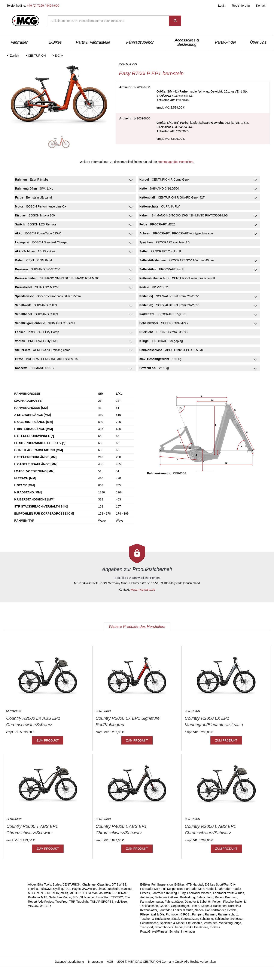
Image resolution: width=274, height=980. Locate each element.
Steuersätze (194, 923)
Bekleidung (187, 897)
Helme (195, 906)
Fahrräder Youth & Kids (229, 893)
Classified (104, 884)
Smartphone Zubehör (169, 927)
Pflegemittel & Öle (152, 914)
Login (222, 6)
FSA (68, 889)
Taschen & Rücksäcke (155, 919)
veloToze (121, 902)
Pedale (232, 910)
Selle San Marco (60, 897)
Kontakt (261, 6)
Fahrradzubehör (140, 42)
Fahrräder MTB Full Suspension (161, 889)
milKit (64, 893)
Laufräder (165, 910)
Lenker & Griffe (183, 910)
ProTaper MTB (38, 897)
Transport (147, 927)
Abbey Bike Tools (39, 884)
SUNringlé (87, 897)
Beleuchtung (205, 897)
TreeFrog (61, 902)
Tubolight (83, 902)
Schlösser (237, 919)
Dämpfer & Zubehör (198, 902)
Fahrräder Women (199, 893)
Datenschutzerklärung (69, 962)
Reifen (219, 897)
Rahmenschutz (228, 914)
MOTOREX (77, 893)
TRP (72, 902)
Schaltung (206, 919)
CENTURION (71, 884)
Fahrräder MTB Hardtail (200, 889)
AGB (110, 962)
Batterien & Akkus (167, 897)
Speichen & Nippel (172, 923)
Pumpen (198, 914)
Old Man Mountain (98, 893)
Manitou (126, 889)
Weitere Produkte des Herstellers (137, 627)
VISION (33, 906)
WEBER (45, 906)
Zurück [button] (13, 56)
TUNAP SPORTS (102, 902)
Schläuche (222, 919)
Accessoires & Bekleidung (187, 42)
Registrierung (241, 6)
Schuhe (174, 931)
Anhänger (147, 897)
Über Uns (258, 42)
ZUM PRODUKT (48, 740)
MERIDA (53, 893)
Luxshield (113, 889)
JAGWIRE (89, 889)
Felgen (217, 902)
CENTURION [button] (35, 56)
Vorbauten (211, 923)
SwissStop (102, 897)
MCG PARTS (37, 893)
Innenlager (188, 931)
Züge (238, 923)
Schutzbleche (149, 923)
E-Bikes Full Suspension (156, 884)
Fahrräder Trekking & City (168, 893)
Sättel (175, 919)
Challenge (89, 884)
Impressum (95, 962)
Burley (57, 884)
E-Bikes (55, 42)
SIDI (75, 897)
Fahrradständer (215, 910)
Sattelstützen (189, 919)
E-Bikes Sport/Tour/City (220, 884)
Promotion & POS (178, 914)
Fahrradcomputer (152, 902)
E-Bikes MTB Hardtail (189, 884)
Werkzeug (226, 923)
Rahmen (211, 914)
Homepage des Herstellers (176, 162)
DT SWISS (119, 884)
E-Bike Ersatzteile (196, 927)
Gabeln (165, 906)
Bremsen (231, 897)
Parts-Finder (226, 42)
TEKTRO (117, 897)
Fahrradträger (174, 902)
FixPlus (33, 889)
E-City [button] (57, 56)
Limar (101, 889)
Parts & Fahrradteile (93, 42)
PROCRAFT (120, 893)
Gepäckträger (180, 906)
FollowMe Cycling (51, 889)
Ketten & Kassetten (214, 906)
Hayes (76, 889)
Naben (199, 910)
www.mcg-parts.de (143, 590)
